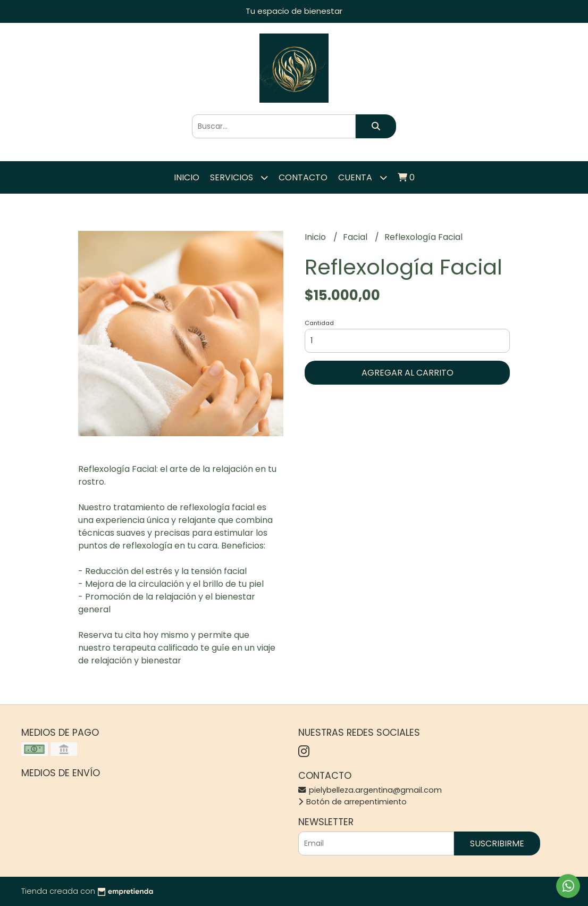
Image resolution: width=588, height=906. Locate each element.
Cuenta (363, 177)
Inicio (187, 177)
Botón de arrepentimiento (352, 802)
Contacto (303, 177)
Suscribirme (497, 843)
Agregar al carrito (408, 373)
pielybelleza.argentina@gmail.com (370, 790)
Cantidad (319, 323)
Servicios (239, 177)
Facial (356, 237)
